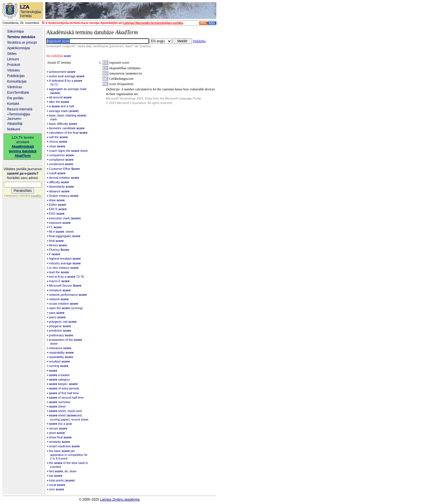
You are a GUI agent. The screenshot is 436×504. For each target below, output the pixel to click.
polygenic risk (63, 322)
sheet (57, 406)
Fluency (59, 250)
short (57, 433)
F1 (55, 227)
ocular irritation (64, 304)
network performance (68, 295)
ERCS (58, 209)
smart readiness (64, 446)
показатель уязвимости (126, 73)
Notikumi (13, 129)
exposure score (119, 63)
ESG (57, 213)
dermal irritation (64, 178)
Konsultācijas (17, 81)
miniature (60, 290)
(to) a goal (60, 424)
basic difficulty (63, 124)
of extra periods (64, 388)
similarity (59, 442)
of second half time (66, 398)
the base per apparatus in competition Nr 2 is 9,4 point (68, 455)
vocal (57, 485)
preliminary (61, 335)
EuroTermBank (18, 93)
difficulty (59, 182)
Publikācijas (16, 76)
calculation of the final (68, 133)
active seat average (67, 76)
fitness (58, 245)
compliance (61, 160)
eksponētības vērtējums (125, 68)
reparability (61, 357)
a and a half (61, 106)
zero (56, 489)
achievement (62, 72)
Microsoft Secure (65, 285)
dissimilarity (61, 187)
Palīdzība (199, 41)
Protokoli (13, 65)
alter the (59, 102)
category (59, 379)
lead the (59, 272)
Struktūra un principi (22, 43)
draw (57, 200)
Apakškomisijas (18, 48)
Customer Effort (64, 169)
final (56, 241)
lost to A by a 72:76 (66, 277)
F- (54, 254)
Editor (57, 205)
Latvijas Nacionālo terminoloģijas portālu (153, 23)
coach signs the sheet (68, 151)
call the (58, 137)
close (57, 146)
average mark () (64, 111)
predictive (60, 331)
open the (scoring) (66, 308)
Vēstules (13, 70)
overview (60, 402)
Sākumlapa (15, 31)
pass (57, 313)
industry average (65, 263)
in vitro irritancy (64, 268)
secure (58, 428)
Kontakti (13, 104)
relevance (60, 348)
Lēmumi (13, 59)
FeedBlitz (36, 196)
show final (60, 437)
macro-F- (59, 281)
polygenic (60, 326)
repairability (61, 352)
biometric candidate (67, 128)
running (59, 366)
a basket (59, 375)
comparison (61, 155)
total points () (62, 480)
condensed (61, 164)
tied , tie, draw (63, 471)
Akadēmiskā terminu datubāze (92, 32)
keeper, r (64, 384)
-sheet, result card (65, 411)
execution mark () (65, 218)
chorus (58, 141)
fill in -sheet (61, 232)
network (59, 299)
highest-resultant (65, 259)
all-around (60, 97)
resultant (59, 361)
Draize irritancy (64, 196)
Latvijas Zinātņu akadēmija (120, 500)
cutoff (57, 173)
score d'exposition (121, 84)
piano (57, 317)
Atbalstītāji (15, 124)
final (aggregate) (65, 236)
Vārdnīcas (14, 87)
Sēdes (12, 54)
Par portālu (15, 98)
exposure (60, 223)
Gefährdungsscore (121, 79)
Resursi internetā (20, 109)
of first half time (64, 393)
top (56, 476)
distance (59, 191)
